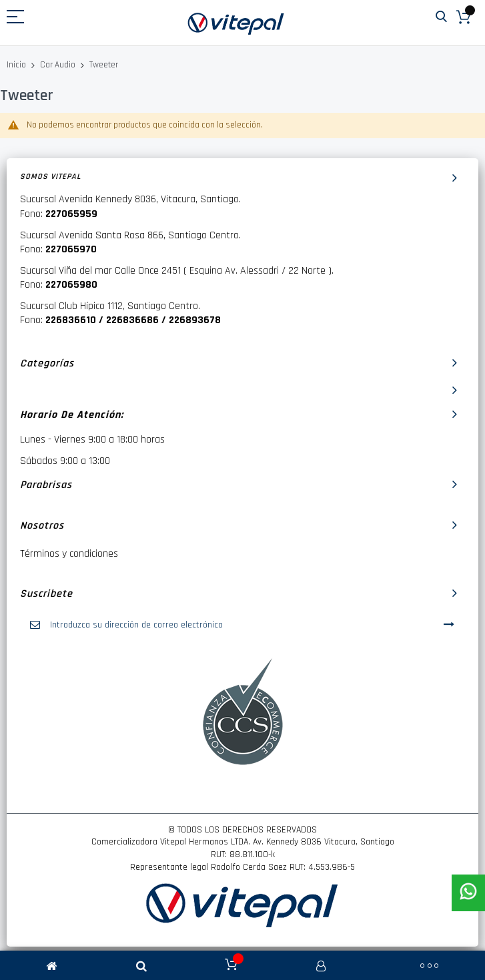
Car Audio (59, 65)
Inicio (17, 65)
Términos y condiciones (69, 554)
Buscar (441, 17)
